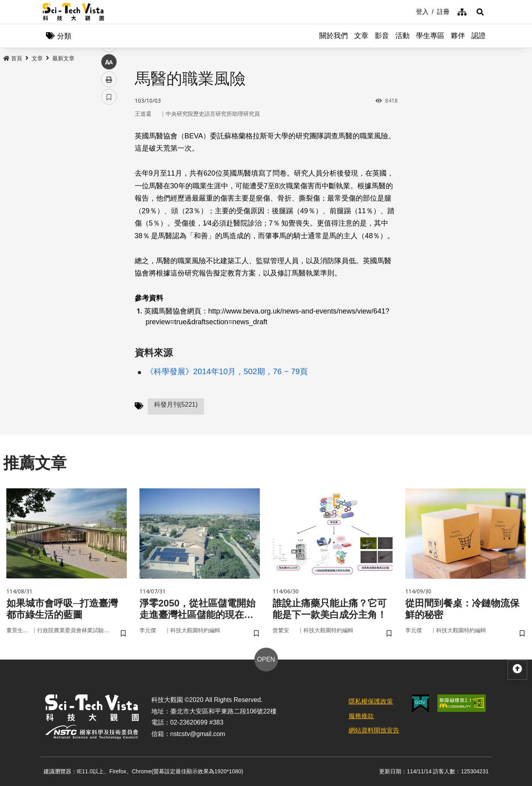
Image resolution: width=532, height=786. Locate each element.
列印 (109, 221)
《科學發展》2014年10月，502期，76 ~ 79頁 (227, 371)
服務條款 (361, 716)
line (106, 186)
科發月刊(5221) (176, 404)
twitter (109, 169)
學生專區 (430, 36)
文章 (361, 36)
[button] (480, 12)
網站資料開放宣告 (374, 730)
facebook (109, 152)
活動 (402, 36)
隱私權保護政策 (371, 701)
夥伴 (458, 36)
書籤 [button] (109, 239)
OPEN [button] (266, 659)
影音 (382, 36)
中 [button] (109, 204)
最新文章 (63, 58)
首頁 (13, 58)
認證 (479, 36)
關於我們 (334, 36)
